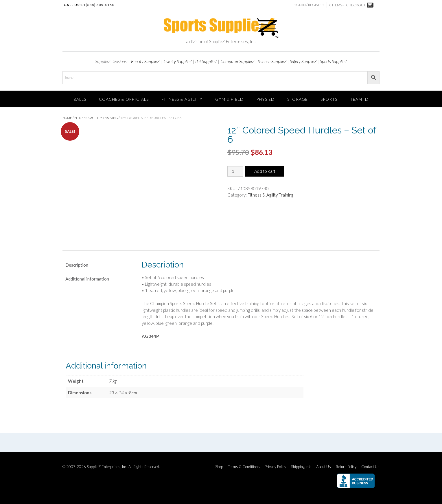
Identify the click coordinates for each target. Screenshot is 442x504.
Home (67, 118)
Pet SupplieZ (206, 61)
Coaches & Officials (124, 99)
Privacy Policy (275, 467)
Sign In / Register (309, 5)
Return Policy (346, 467)
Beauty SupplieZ (145, 61)
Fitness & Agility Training (96, 118)
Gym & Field (229, 99)
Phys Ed (265, 99)
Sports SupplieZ (334, 61)
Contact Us (370, 467)
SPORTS (329, 99)
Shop (219, 467)
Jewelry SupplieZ (177, 61)
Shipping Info (301, 467)
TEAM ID (359, 99)
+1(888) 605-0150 (97, 5)
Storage (298, 99)
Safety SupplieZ (303, 61)
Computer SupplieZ (237, 61)
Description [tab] (77, 265)
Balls (80, 99)
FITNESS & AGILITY (182, 99)
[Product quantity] (235, 171)
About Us (324, 467)
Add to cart (265, 171)
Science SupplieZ (272, 61)
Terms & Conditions (244, 467)
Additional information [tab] (87, 279)
